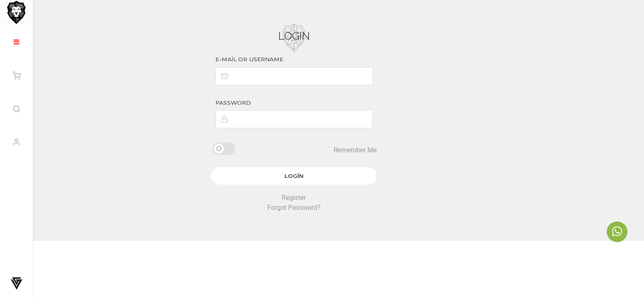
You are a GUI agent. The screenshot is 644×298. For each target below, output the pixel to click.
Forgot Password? (339, 205)
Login (339, 174)
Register (339, 196)
